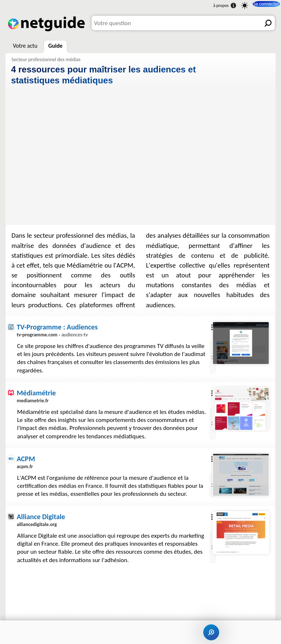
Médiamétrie (37, 393)
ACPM (26, 467)
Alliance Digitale (41, 534)
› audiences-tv (53, 335)
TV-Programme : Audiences (58, 327)
